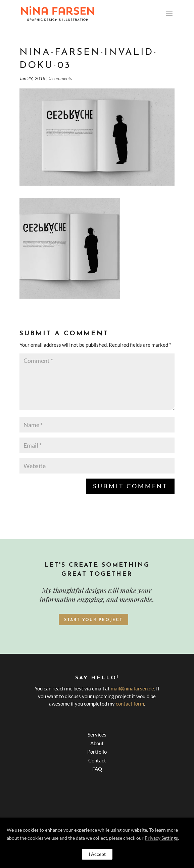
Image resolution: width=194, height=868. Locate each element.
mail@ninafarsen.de (132, 688)
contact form (130, 704)
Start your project (93, 620)
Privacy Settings (161, 838)
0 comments (60, 78)
